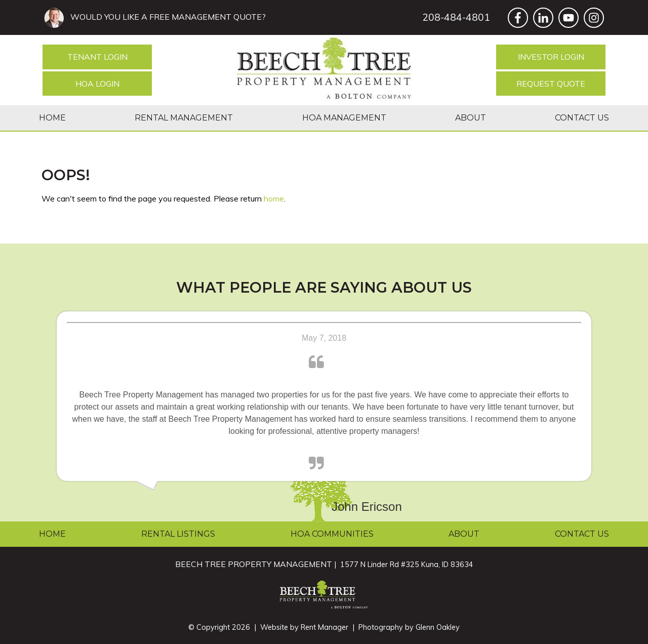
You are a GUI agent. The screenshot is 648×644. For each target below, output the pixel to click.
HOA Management (344, 118)
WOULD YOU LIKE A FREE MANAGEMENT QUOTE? (166, 17)
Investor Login (551, 57)
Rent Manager (325, 627)
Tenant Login (97, 57)
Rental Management (184, 118)
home (274, 198)
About (471, 118)
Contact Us (582, 118)
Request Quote (551, 84)
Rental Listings (178, 534)
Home (52, 118)
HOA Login (97, 84)
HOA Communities (332, 534)
